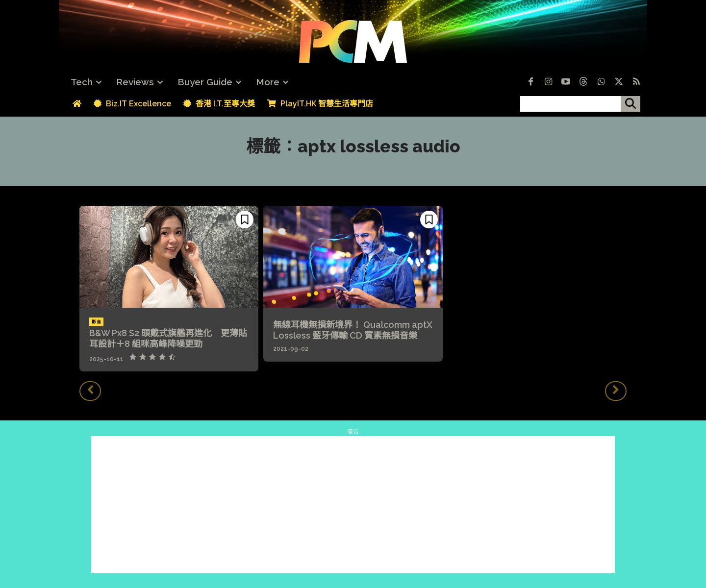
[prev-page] (90, 391)
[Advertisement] (353, 505)
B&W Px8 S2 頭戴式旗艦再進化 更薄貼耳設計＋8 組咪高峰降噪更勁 (168, 338)
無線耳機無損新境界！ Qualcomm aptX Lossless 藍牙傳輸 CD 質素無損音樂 (353, 330)
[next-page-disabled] (616, 391)
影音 (96, 322)
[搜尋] (630, 104)
